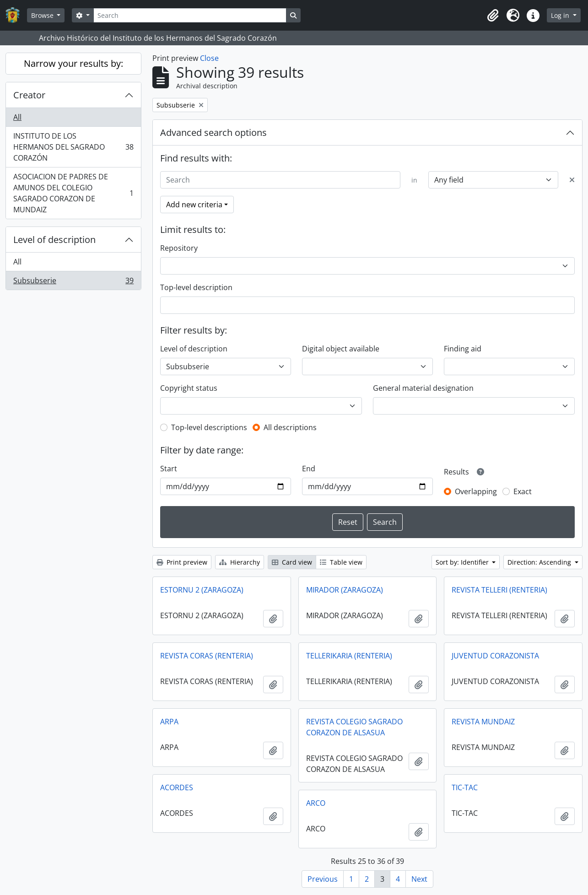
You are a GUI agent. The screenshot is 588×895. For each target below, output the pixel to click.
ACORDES (177, 787)
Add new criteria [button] (194, 205)
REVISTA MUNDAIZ (483, 722)
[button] (493, 16)
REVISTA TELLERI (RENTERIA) (499, 590)
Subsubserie (73, 282)
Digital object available (341, 349)
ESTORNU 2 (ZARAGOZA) (202, 590)
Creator (29, 95)
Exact (523, 491)
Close (209, 58)
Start (169, 469)
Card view (292, 562)
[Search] (190, 15)
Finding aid (463, 349)
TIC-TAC (465, 787)
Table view (341, 562)
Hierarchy (240, 562)
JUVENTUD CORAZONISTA (495, 656)
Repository (179, 248)
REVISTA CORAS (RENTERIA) (207, 656)
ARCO (316, 803)
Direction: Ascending (540, 562)
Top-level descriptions (209, 427)
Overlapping (476, 491)
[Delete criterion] (572, 180)
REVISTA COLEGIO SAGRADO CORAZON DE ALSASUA (354, 727)
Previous (323, 879)
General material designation (423, 388)
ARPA (169, 722)
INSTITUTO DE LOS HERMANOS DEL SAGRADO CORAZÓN (73, 147)
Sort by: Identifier (463, 562)
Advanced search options (213, 132)
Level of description (54, 240)
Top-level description (196, 287)
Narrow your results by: (73, 63)
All (17, 117)
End (309, 469)
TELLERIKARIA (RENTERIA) (349, 656)
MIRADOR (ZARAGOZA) (345, 590)
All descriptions (290, 427)
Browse (43, 15)
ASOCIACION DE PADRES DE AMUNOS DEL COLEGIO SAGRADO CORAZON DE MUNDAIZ (73, 193)
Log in (561, 15)
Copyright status (189, 388)
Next (419, 879)
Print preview (182, 562)
